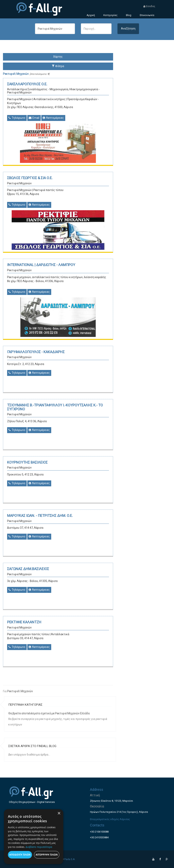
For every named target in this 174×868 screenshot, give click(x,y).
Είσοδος (149, 6)
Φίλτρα (58, 66)
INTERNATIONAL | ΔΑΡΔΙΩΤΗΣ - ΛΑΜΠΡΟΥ (41, 265)
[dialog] (34, 837)
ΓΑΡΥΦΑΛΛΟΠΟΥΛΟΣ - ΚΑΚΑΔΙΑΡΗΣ (36, 352)
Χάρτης (58, 57)
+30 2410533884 (99, 837)
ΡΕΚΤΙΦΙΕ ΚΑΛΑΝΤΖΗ (24, 622)
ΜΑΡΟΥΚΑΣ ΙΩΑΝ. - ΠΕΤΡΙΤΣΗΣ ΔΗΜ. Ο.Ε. (40, 516)
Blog (129, 15)
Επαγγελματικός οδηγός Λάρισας (110, 819)
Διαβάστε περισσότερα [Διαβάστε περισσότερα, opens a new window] (39, 847)
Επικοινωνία (147, 15)
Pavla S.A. (70, 859)
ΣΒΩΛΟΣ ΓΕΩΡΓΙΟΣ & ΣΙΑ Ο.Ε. (30, 178)
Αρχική (91, 15)
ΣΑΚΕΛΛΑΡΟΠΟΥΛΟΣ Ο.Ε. (27, 84)
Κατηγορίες (110, 15)
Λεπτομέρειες (53, 118)
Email (34, 118)
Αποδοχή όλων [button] (20, 855)
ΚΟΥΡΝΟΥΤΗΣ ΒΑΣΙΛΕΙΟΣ (27, 462)
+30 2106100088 (99, 832)
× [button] (59, 813)
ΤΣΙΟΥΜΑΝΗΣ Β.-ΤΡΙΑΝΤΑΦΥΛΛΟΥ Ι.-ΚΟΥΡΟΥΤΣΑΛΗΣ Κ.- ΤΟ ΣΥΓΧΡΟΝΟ (55, 407)
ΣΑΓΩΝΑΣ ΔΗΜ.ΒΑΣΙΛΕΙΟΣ (28, 569)
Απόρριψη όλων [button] (47, 855)
